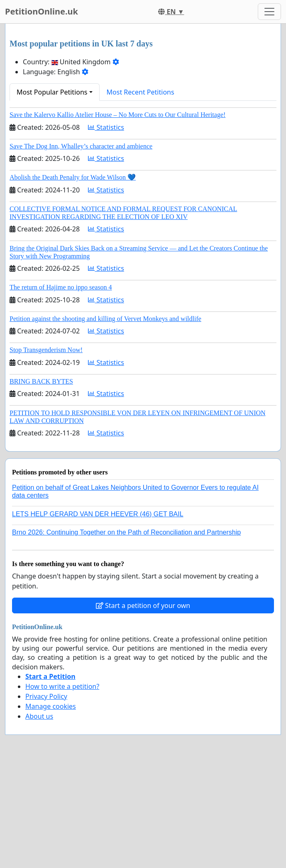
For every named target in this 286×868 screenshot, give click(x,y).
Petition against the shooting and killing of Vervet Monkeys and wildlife (105, 319)
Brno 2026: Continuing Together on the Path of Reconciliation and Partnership (126, 532)
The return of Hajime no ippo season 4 (61, 287)
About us (39, 716)
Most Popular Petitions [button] (52, 92)
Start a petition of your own (143, 605)
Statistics (106, 127)
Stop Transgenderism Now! (46, 350)
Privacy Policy (46, 696)
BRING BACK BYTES (41, 381)
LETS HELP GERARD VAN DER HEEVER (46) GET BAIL (98, 514)
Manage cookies (51, 706)
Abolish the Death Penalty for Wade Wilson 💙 (73, 177)
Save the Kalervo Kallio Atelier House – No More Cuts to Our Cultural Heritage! (117, 115)
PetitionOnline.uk (42, 11)
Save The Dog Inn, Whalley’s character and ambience (81, 146)
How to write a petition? (62, 686)
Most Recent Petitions (141, 92)
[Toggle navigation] (269, 12)
